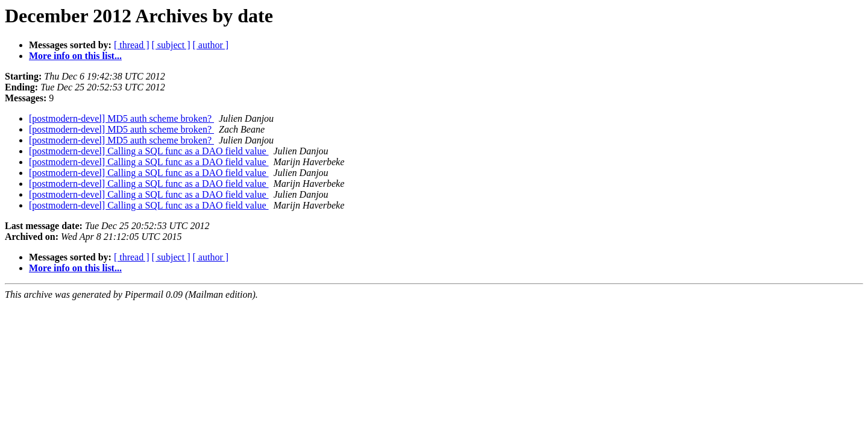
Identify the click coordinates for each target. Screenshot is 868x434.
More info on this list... (75, 56)
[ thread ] (132, 45)
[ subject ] (171, 45)
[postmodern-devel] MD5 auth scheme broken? (121, 118)
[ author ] (211, 45)
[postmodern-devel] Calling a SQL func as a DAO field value (149, 151)
